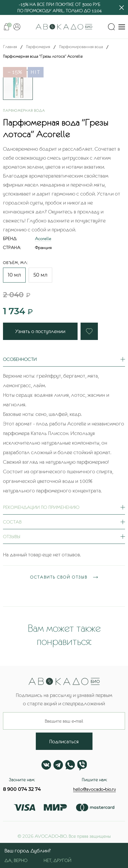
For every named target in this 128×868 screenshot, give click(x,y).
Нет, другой (57, 860)
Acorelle (43, 238)
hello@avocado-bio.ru (94, 789)
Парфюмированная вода (81, 47)
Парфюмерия (38, 47)
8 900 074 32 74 (22, 789)
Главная (10, 47)
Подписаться (64, 742)
